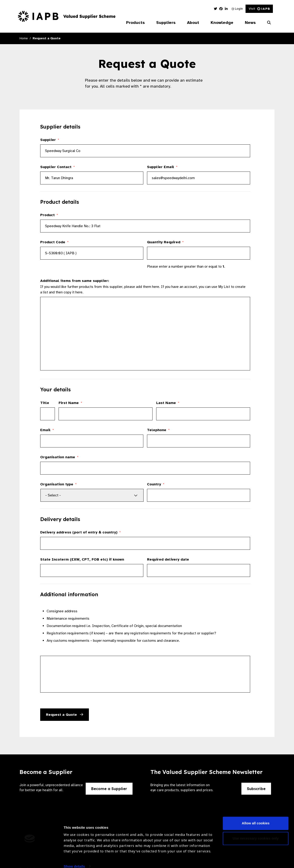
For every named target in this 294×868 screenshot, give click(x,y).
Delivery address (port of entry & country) (81, 532)
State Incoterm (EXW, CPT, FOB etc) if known (82, 559)
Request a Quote (65, 715)
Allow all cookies (256, 811)
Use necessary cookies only (256, 826)
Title (45, 403)
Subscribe (256, 789)
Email (47, 430)
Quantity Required (165, 242)
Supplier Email (162, 167)
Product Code (54, 242)
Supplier (50, 140)
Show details (74, 854)
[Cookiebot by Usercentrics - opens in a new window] (30, 859)
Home (24, 38)
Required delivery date (168, 559)
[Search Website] (269, 23)
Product (49, 215)
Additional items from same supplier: (75, 281)
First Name (70, 403)
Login (237, 9)
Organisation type (58, 484)
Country (156, 484)
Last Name (168, 403)
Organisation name (59, 457)
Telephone (158, 430)
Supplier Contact (58, 167)
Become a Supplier (109, 789)
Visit (259, 9)
